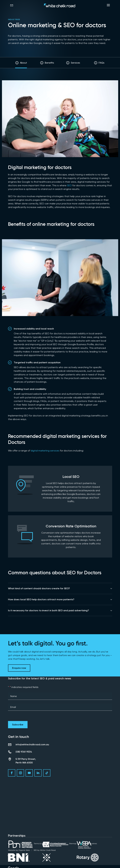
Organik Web (24, 850)
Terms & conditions (42, 844)
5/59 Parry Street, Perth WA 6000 (26, 761)
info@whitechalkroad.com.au (32, 744)
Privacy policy (59, 844)
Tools (82, 844)
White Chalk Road (48, 850)
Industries (14, 19)
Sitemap (73, 844)
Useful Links (12, 855)
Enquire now (19, 668)
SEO (69, 185)
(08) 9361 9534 (24, 752)
